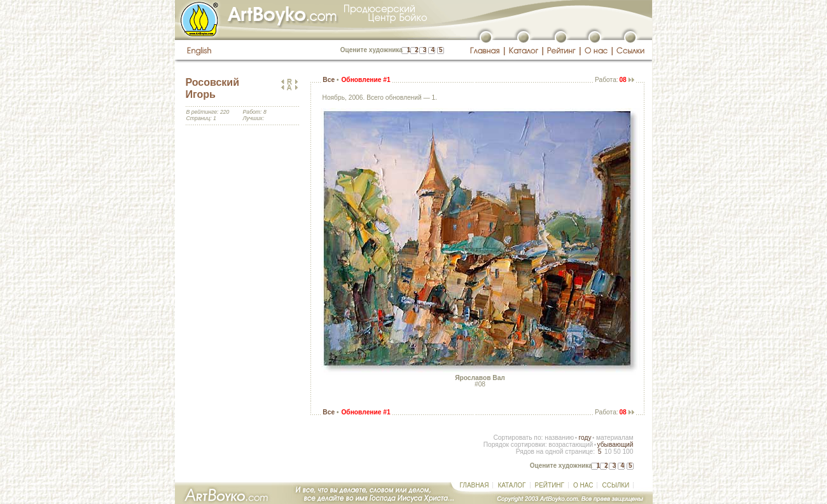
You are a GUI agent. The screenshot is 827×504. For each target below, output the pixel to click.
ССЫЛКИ (615, 485)
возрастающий (571, 445)
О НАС (583, 485)
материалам (615, 438)
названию (559, 438)
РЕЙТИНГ (550, 485)
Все (329, 80)
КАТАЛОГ (511, 485)
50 (617, 452)
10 (608, 452)
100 (628, 452)
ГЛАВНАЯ (475, 485)
